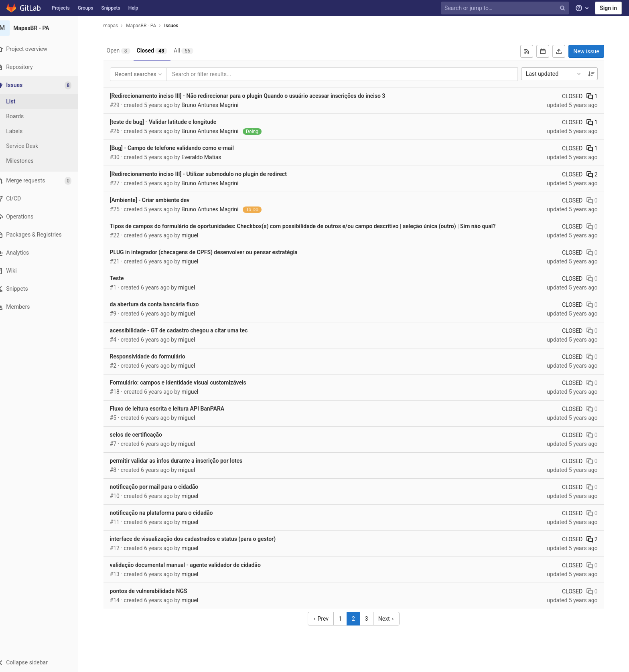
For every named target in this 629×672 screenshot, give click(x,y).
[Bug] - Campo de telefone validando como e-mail (177, 148)
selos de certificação (141, 435)
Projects (61, 8)
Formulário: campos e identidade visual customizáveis (183, 383)
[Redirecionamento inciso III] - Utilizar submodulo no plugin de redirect (203, 174)
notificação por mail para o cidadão (159, 487)
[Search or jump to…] (506, 8)
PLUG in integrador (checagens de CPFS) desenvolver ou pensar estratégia (209, 252)
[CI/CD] (44, 199)
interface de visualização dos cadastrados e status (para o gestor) (198, 539)
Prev (326, 619)
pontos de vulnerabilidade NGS (153, 591)
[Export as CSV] (564, 51)
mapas (116, 26)
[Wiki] (44, 271)
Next (391, 619)
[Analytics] (44, 253)
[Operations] (44, 217)
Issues (176, 26)
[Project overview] (44, 49)
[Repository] (44, 67)
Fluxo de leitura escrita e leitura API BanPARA (172, 409)
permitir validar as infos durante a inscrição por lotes (181, 461)
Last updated (559, 74)
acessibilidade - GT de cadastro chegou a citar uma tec (184, 330)
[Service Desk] (44, 146)
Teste (122, 278)
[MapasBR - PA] (44, 28)
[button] (44, 662)
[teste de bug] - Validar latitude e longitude (168, 122)
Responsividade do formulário (152, 356)
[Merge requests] (44, 181)
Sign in (608, 8)
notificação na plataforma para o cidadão (166, 513)
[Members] (44, 307)
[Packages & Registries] (44, 235)
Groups (86, 8)
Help (133, 8)
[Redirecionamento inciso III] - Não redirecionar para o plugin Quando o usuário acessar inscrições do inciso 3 (253, 96)
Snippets (111, 8)
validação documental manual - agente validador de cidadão (190, 565)
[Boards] (44, 116)
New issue (591, 51)
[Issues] (45, 85)
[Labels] (44, 131)
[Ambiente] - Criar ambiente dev (155, 200)
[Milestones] (44, 161)
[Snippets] (44, 289)
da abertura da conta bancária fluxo (159, 304)
